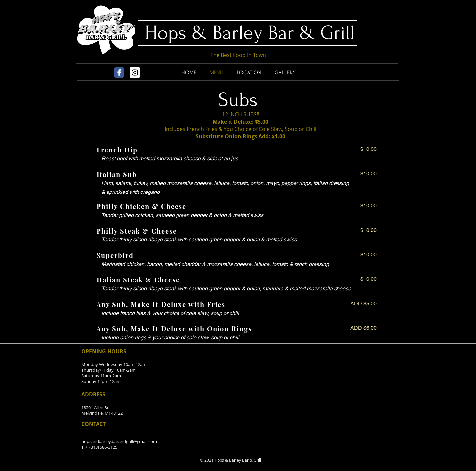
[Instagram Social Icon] (135, 73)
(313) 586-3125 (103, 447)
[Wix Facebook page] (119, 73)
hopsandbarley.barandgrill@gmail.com (119, 441)
